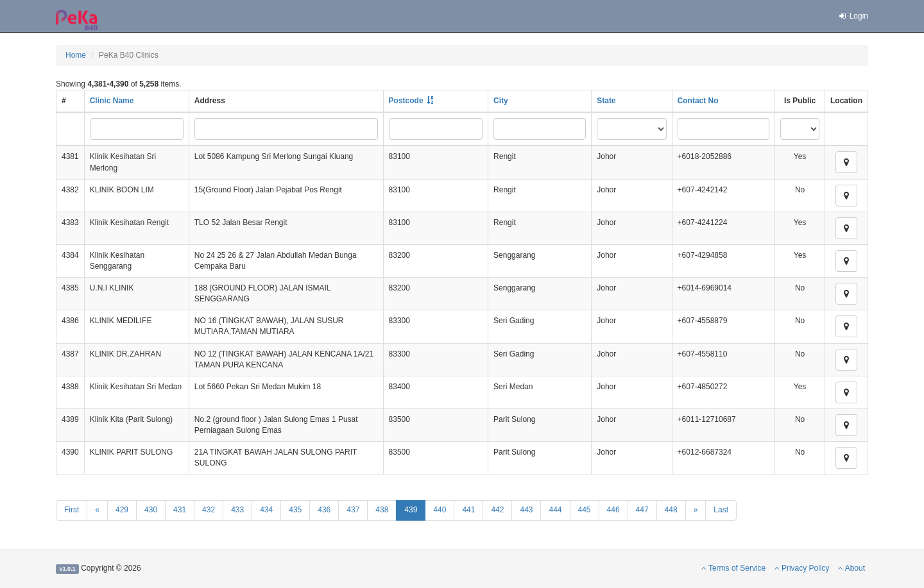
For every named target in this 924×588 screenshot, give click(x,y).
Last (721, 510)
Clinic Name (112, 101)
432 (209, 510)
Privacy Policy (802, 568)
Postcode (406, 101)
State (606, 101)
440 (440, 510)
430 (151, 510)
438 (382, 510)
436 (324, 510)
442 (497, 510)
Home (76, 55)
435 (295, 510)
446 (613, 510)
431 (180, 510)
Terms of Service (733, 568)
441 (468, 510)
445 (585, 510)
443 (526, 510)
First (72, 510)
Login (853, 16)
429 (122, 510)
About (851, 568)
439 (411, 510)
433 (237, 510)
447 (642, 510)
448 (671, 510)
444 (555, 510)
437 (353, 510)
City (501, 101)
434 (266, 510)
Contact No (698, 101)
